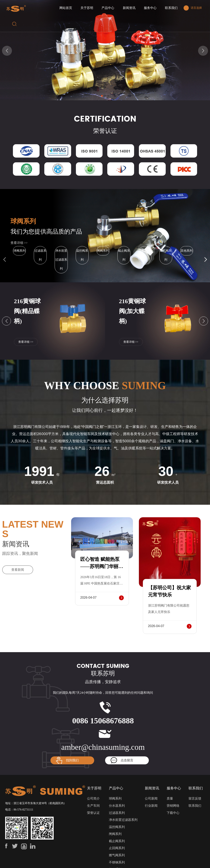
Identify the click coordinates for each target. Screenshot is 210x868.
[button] (102, 96)
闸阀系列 (103, 251)
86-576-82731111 (23, 810)
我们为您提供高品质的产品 (46, 231)
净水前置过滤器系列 (61, 260)
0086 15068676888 (103, 721)
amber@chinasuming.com (103, 747)
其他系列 (187, 251)
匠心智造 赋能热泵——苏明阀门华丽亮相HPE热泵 (102, 566)
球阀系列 (23, 221)
